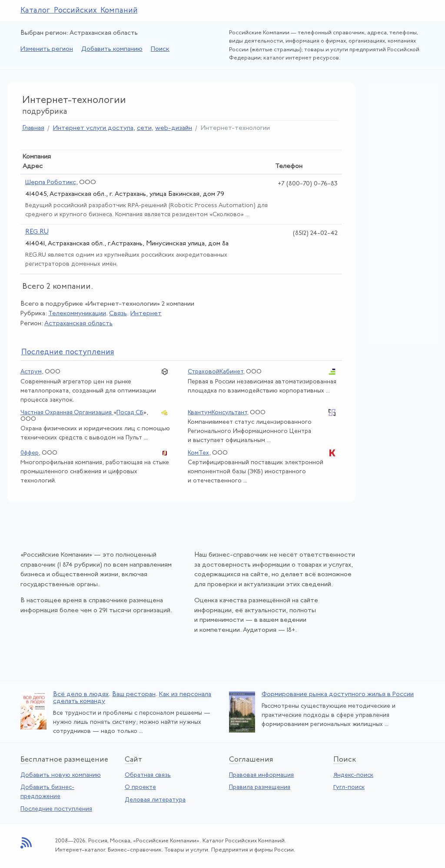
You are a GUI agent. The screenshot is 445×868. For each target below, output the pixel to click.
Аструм (31, 372)
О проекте (140, 787)
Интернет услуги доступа (93, 128)
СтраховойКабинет (215, 372)
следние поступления (68, 352)
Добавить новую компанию (61, 775)
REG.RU (37, 232)
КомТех (198, 453)
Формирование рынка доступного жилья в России (338, 695)
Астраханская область (78, 324)
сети (144, 128)
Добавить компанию (112, 49)
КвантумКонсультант (217, 413)
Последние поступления (56, 809)
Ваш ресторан (134, 695)
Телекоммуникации (77, 314)
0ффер (30, 453)
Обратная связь (148, 775)
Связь (118, 314)
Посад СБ (130, 413)
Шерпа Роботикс (51, 183)
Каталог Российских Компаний (79, 11)
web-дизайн (174, 128)
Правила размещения (260, 787)
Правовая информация (261, 775)
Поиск (160, 49)
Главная (33, 128)
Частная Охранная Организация (67, 413)
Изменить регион (47, 49)
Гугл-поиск (349, 787)
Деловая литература (155, 800)
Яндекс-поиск (353, 775)
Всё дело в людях (81, 695)
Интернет (146, 314)
